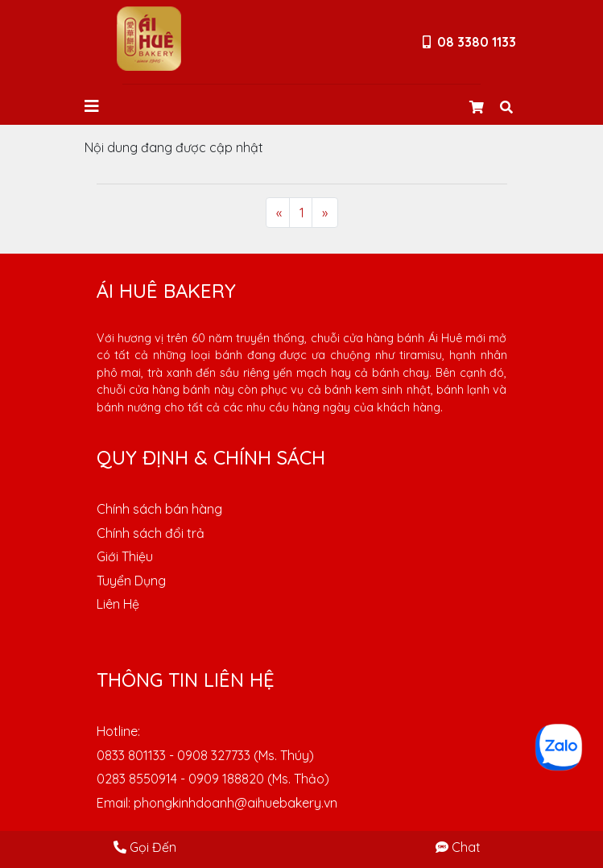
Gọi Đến (145, 847)
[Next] (325, 213)
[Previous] (279, 213)
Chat (458, 847)
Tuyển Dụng (131, 581)
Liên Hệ (118, 604)
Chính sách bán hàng (159, 509)
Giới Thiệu (125, 556)
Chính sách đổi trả (151, 533)
